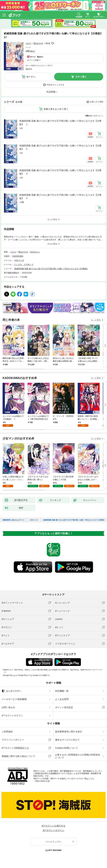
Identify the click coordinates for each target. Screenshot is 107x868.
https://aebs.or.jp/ (43, 781)
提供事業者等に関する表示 (69, 732)
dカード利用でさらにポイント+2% (38, 66)
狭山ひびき (38, 43)
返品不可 (29, 69)
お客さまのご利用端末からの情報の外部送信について (78, 756)
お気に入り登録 (96, 102)
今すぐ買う (81, 77)
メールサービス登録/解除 (14, 699)
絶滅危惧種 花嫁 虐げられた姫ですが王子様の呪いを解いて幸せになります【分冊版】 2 (60, 147)
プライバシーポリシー (13, 740)
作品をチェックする (56, 85)
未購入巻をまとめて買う (56, 109)
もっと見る (96, 320)
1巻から (89, 116)
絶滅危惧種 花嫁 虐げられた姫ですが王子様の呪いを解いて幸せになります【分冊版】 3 (60, 172)
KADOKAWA (18, 256)
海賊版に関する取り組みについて (18, 756)
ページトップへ (54, 842)
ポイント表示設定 (64, 707)
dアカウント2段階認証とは (15, 748)
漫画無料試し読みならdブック (13, 520)
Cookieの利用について (66, 748)
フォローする (53, 43)
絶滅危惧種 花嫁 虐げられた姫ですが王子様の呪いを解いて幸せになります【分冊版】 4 (60, 197)
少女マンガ (19, 260)
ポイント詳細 (33, 60)
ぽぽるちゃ (35, 252)
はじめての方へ (12, 691)
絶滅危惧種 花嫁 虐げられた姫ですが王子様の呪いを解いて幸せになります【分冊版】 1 (60, 123)
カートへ (31, 77)
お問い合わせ (8, 707)
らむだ (29, 43)
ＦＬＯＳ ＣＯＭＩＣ (24, 265)
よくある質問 (62, 699)
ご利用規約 (7, 732)
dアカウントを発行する (54, 826)
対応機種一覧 (62, 691)
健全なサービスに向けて (67, 740)
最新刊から (98, 116)
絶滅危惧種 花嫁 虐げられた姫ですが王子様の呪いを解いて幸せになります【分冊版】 (51, 269)
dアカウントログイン (12, 716)
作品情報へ (52, 92)
